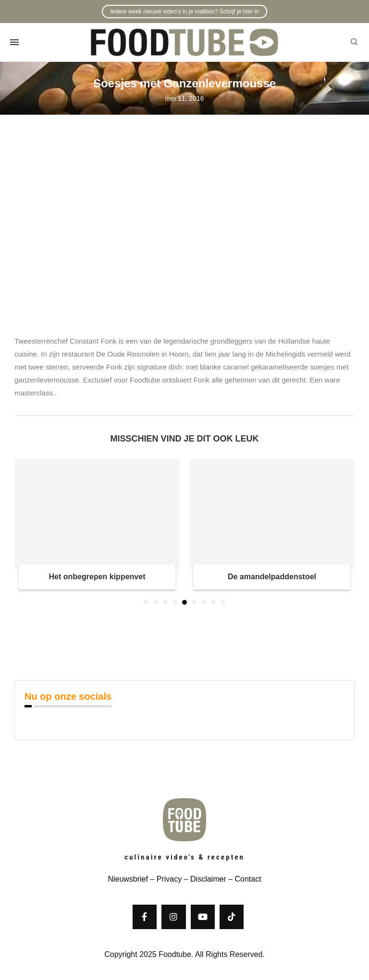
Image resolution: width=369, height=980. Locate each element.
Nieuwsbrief (128, 879)
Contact (248, 879)
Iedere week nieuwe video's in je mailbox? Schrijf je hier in (184, 12)
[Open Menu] (14, 42)
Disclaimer (208, 879)
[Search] (354, 42)
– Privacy (165, 879)
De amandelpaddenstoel (272, 577)
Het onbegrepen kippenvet (97, 577)
